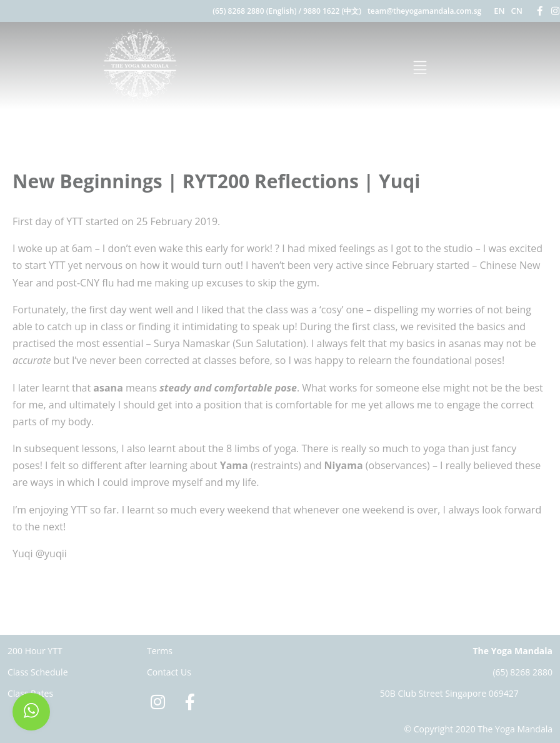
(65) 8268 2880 (522, 672)
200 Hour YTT (35, 651)
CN (517, 11)
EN (499, 11)
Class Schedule (38, 672)
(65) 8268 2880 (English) (254, 11)
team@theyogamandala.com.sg (424, 11)
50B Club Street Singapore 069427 (449, 693)
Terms (160, 651)
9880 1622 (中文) (332, 11)
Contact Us (169, 672)
